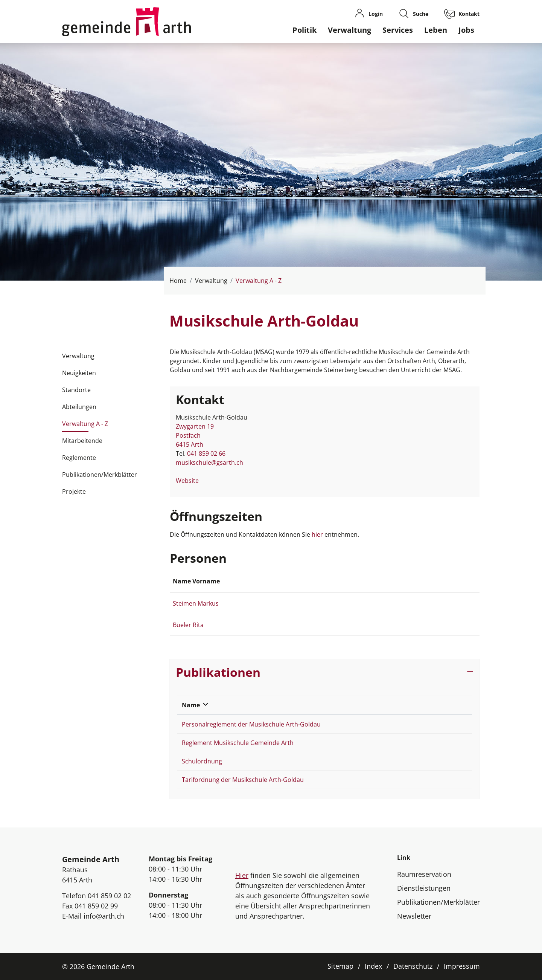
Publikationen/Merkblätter (100, 475)
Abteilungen (79, 407)
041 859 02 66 (206, 453)
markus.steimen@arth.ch (404, 603)
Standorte (76, 390)
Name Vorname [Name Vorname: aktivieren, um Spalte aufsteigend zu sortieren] (196, 581)
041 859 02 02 (109, 896)
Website (191, 481)
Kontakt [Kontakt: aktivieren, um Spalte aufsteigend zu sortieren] (381, 581)
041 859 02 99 (96, 906)
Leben (436, 30)
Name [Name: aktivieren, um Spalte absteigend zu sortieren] (191, 705)
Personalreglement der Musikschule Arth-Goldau (251, 724)
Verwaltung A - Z (85, 426)
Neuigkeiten (79, 373)
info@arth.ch (104, 916)
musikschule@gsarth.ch (209, 463)
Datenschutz (413, 966)
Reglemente (79, 458)
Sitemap (340, 966)
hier (318, 534)
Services (398, 30)
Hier (242, 875)
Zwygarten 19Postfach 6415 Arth (195, 435)
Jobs (466, 30)
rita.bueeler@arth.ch (398, 625)
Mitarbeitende (82, 441)
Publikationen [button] (218, 672)
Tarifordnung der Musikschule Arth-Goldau (243, 780)
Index (373, 966)
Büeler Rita (188, 625)
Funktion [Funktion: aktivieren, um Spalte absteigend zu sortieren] (277, 581)
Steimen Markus (196, 603)
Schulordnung (202, 761)
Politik (304, 30)
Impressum (462, 966)
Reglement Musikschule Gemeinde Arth (238, 743)
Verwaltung (349, 30)
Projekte (74, 492)
